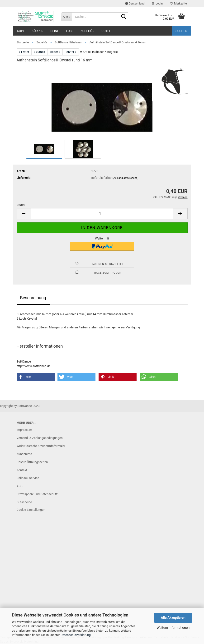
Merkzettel (179, 4)
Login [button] (157, 4)
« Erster (24, 52)
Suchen (182, 31)
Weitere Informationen (173, 628)
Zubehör (87, 31)
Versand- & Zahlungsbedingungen (40, 438)
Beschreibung (33, 298)
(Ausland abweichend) (126, 178)
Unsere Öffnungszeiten (32, 462)
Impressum (24, 430)
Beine (55, 31)
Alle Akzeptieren (173, 618)
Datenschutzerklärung (76, 635)
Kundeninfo (24, 454)
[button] (135, 4)
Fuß (70, 31)
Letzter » (71, 52)
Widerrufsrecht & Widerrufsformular (41, 446)
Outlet (107, 31)
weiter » (55, 52)
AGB (20, 486)
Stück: (21, 205)
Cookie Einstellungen (31, 510)
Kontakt (22, 470)
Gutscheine (24, 502)
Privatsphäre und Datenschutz (37, 494)
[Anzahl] (102, 214)
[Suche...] (66, 17)
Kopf (21, 31)
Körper (38, 31)
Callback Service (28, 478)
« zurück (39, 52)
